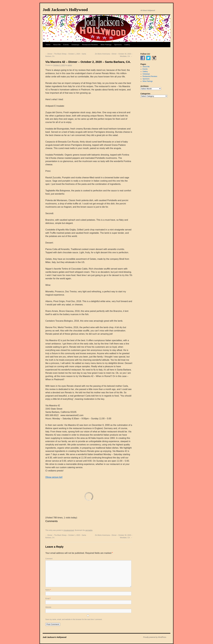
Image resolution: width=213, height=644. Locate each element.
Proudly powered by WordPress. (155, 637)
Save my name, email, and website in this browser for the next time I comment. (74, 619)
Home (48, 45)
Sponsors (118, 45)
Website (48, 607)
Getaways (75, 45)
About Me (57, 45)
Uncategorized (69, 530)
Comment (49, 559)
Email (48, 599)
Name (48, 590)
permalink (89, 530)
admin (70, 65)
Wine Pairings (106, 45)
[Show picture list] (54, 477)
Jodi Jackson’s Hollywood (65, 10)
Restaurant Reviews (90, 45)
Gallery (127, 45)
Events (66, 45)
